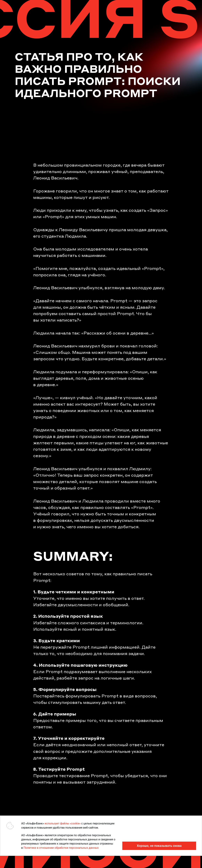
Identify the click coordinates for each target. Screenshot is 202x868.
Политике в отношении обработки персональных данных (61, 848)
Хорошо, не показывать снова (159, 846)
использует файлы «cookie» (63, 823)
